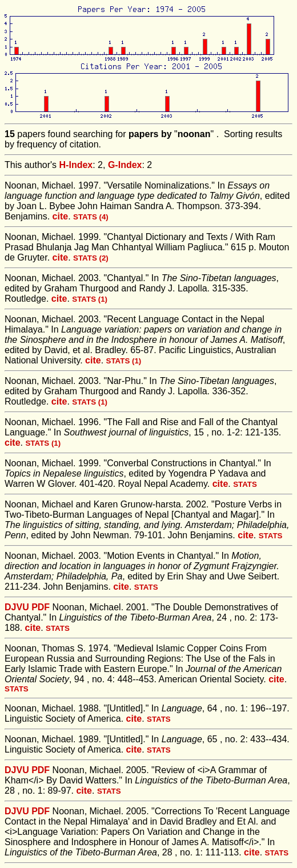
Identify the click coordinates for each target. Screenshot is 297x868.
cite (61, 216)
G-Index (125, 165)
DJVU (17, 607)
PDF (41, 607)
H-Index (76, 165)
